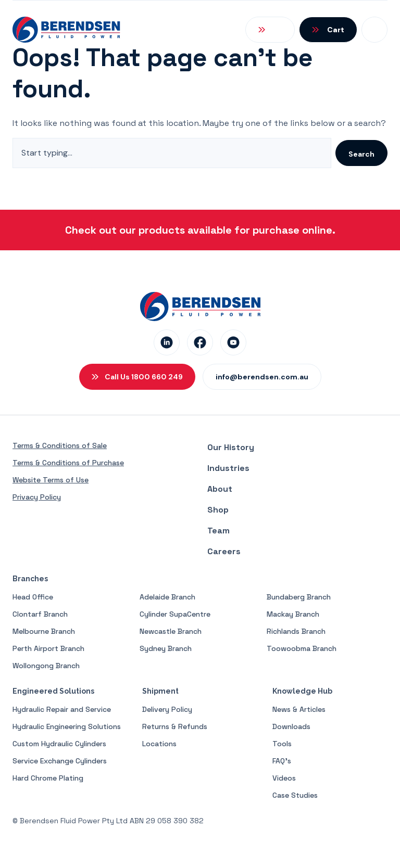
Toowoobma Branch (302, 648)
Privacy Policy (37, 497)
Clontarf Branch (40, 614)
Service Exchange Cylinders (60, 761)
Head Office (33, 597)
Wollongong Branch (46, 666)
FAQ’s (282, 761)
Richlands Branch (296, 631)
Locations (159, 744)
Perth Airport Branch (48, 648)
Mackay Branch (293, 614)
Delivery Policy (167, 709)
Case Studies (295, 795)
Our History (231, 447)
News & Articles (299, 709)
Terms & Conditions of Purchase (68, 463)
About (220, 489)
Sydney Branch (166, 648)
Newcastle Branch (171, 631)
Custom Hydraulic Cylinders (59, 744)
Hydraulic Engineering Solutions (67, 726)
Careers (224, 551)
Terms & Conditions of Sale (60, 445)
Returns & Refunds (175, 726)
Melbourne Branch (44, 631)
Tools (282, 744)
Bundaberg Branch (299, 597)
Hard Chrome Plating (48, 778)
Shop (218, 510)
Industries (228, 468)
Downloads (291, 726)
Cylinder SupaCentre (175, 614)
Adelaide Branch (167, 597)
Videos (284, 778)
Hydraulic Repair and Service (62, 709)
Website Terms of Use (51, 480)
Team (218, 531)
